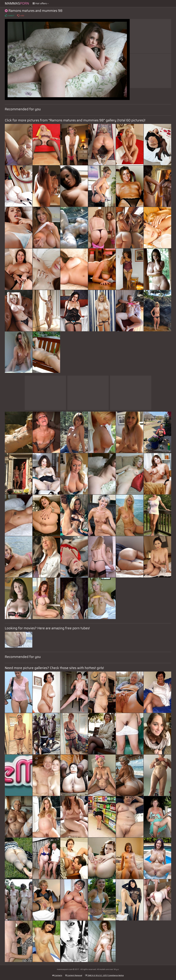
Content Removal (74, 975)
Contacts (57, 975)
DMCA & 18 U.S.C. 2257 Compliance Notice (105, 975)
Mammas (17, 3)
